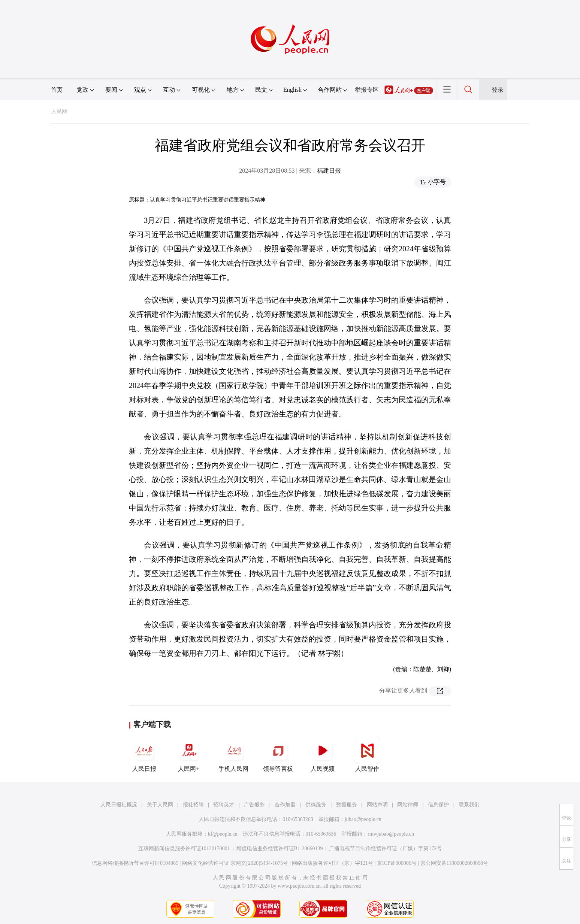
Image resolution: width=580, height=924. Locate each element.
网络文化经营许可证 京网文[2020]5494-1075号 (235, 863)
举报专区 (367, 90)
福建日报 (329, 171)
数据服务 (347, 805)
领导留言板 (278, 755)
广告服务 (254, 805)
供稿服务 (316, 805)
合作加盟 (285, 805)
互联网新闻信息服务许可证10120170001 (184, 849)
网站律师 (408, 805)
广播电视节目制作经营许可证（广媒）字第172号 (385, 849)
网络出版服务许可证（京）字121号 (333, 863)
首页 (57, 90)
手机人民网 (233, 755)
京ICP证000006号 (397, 863)
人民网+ (189, 755)
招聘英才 (224, 805)
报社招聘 (193, 805)
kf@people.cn (223, 834)
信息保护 (438, 805)
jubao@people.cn (363, 819)
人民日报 (144, 755)
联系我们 (469, 805)
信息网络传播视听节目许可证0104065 (135, 863)
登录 (498, 90)
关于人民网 (160, 805)
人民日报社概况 (119, 805)
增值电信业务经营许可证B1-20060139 (280, 849)
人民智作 (367, 755)
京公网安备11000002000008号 (454, 863)
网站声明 (377, 805)
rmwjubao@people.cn (391, 834)
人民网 (59, 111)
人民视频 (323, 755)
